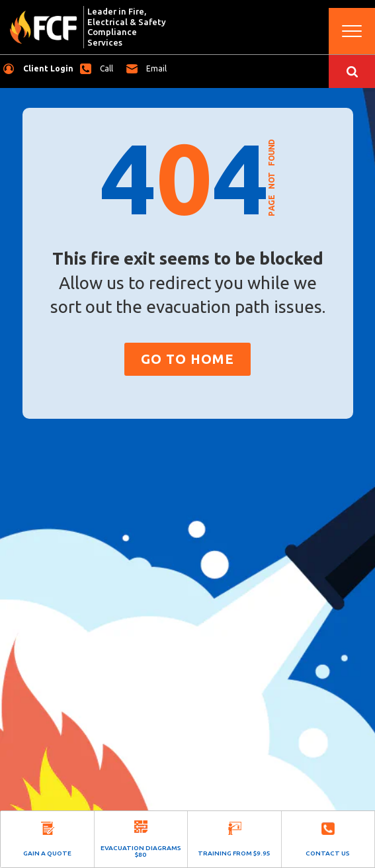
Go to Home (187, 359)
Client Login (48, 68)
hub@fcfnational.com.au (160, 68)
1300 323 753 (110, 68)
